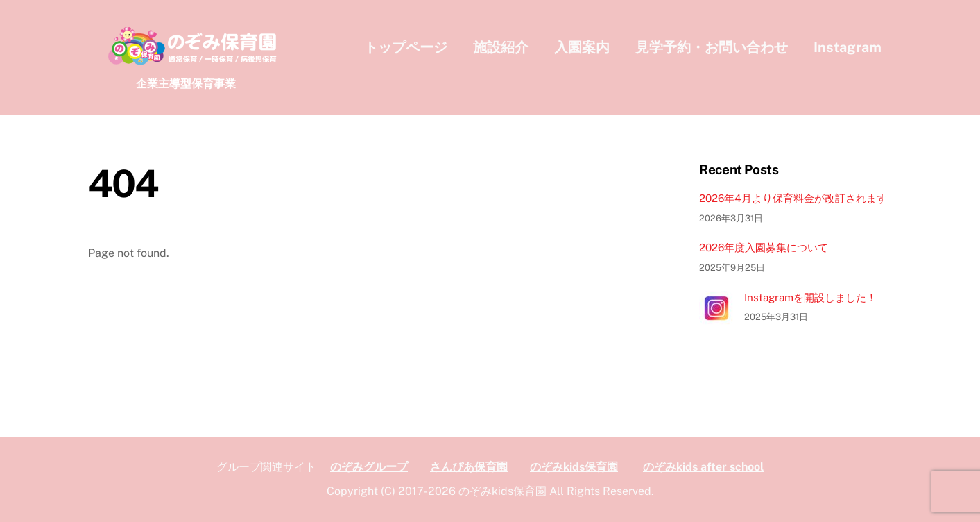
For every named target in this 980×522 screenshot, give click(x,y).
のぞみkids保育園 (574, 467)
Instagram (848, 47)
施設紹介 (501, 47)
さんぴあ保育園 (469, 467)
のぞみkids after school (703, 467)
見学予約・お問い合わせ (712, 47)
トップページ (406, 47)
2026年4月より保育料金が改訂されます (793, 198)
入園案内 (582, 47)
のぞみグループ (369, 467)
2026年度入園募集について (764, 247)
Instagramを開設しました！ (810, 297)
